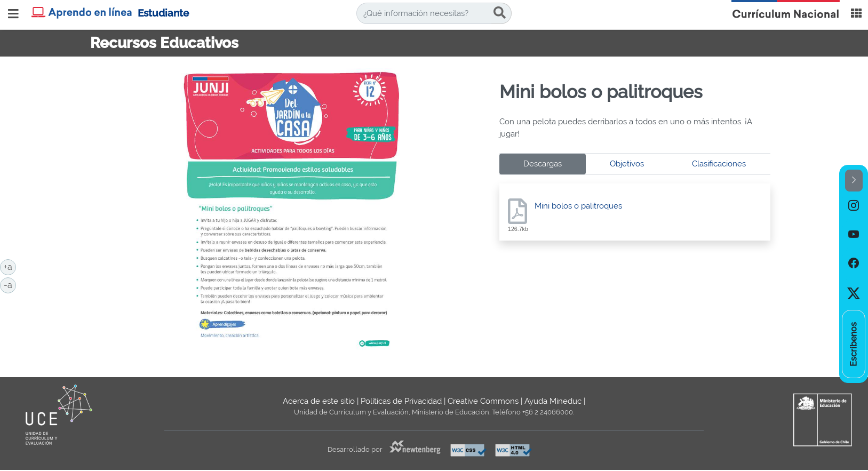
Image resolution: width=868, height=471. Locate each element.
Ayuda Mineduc (553, 401)
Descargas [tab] (543, 164)
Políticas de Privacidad (401, 401)
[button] (854, 181)
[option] (854, 206)
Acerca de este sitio (319, 401)
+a (10, 266)
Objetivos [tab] (627, 164)
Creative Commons (483, 401)
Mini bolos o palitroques (578, 206)
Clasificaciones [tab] (719, 164)
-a (10, 284)
